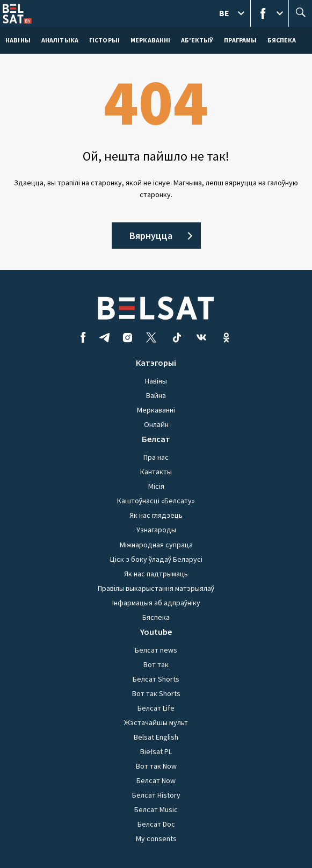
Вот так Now (156, 766)
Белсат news (156, 650)
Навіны (156, 381)
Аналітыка (60, 40)
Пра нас (156, 457)
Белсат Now (156, 780)
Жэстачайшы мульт (156, 722)
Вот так (156, 664)
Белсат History (156, 795)
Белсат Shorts (156, 679)
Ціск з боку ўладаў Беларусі (156, 559)
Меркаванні (156, 410)
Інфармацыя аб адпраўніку (156, 603)
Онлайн (156, 424)
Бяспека (282, 40)
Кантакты (156, 472)
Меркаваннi (150, 40)
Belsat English (156, 737)
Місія (156, 486)
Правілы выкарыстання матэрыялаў (156, 588)
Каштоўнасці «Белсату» (156, 501)
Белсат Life (156, 708)
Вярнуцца (151, 236)
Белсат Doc (156, 824)
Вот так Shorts (156, 693)
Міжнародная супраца (156, 545)
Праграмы (240, 40)
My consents (156, 838)
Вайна (156, 395)
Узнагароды (156, 530)
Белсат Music (156, 809)
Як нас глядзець (156, 515)
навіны (18, 40)
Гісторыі (104, 40)
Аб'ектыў (197, 40)
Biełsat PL (156, 751)
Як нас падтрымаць (156, 574)
